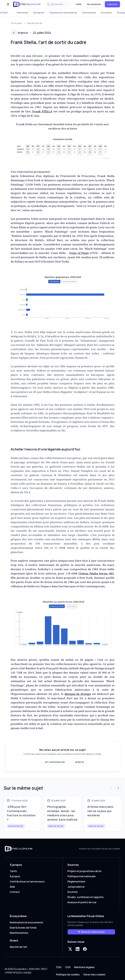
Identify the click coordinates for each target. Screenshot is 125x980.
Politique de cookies (68, 975)
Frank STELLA (42, 111)
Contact (15, 892)
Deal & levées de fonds (23, 928)
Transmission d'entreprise (63, 13)
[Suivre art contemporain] (53, 762)
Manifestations (19, 933)
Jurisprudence (76, 887)
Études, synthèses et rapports (86, 897)
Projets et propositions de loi (84, 871)
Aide (12, 887)
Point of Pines (79, 253)
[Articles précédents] (111, 788)
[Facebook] (85, 949)
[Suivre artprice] (78, 762)
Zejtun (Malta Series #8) (96, 573)
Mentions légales (84, 967)
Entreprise (39, 13)
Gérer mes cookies (94, 975)
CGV (68, 967)
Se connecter (94, 4)
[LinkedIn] (78, 949)
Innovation (106, 13)
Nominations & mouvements (26, 922)
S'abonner (112, 4)
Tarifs (79, 4)
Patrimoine (22, 13)
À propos (15, 876)
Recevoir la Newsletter (91, 932)
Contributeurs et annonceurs (27, 882)
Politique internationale (82, 876)
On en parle (16, 23)
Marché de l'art (35, 23)
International (89, 13)
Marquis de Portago (78, 694)
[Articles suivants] (118, 788)
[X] (70, 949)
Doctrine (73, 892)
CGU (59, 967)
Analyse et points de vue (82, 902)
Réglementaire (76, 882)
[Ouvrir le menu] (8, 4)
